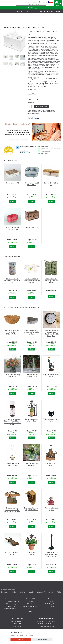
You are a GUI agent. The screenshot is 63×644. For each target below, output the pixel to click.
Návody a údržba (31, 599)
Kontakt (35, 2)
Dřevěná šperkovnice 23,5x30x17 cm (37, 28)
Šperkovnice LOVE (12, 183)
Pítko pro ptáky (55, 11)
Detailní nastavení (42, 640)
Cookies (51, 609)
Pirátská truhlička (32, 227)
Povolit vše (21, 640)
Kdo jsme (31, 609)
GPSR (31, 611)
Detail (12, 202)
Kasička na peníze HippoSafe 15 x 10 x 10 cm (12, 281)
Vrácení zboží (31, 604)
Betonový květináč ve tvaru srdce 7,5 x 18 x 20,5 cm (32, 332)
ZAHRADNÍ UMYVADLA (40, 11)
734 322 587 (25, 2)
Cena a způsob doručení (31, 606)
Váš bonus (44, 2)
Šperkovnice (20, 28)
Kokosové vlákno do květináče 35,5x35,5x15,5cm (12, 332)
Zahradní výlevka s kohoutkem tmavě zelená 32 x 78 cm (51, 554)
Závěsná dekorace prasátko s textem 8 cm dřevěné (32, 281)
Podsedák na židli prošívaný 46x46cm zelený (51, 281)
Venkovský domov (8, 28)
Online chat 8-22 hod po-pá (39, 5)
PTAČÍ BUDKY (11, 606)
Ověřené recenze (51, 599)
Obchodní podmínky (51, 604)
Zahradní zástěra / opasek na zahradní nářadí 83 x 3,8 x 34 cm (12, 510)
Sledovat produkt (42, 107)
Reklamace (31, 601)
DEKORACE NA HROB (11, 609)
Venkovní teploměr (24, 11)
